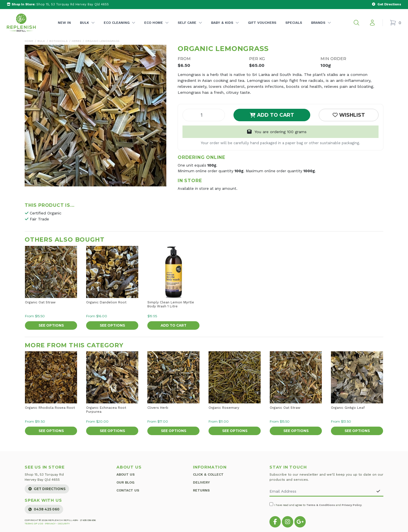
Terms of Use (34, 524)
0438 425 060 (44, 509)
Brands (321, 28)
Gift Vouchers (262, 23)
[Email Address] (321, 492)
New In (64, 23)
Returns (201, 489)
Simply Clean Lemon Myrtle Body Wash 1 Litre (171, 304)
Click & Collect (208, 474)
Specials (294, 23)
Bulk (87, 28)
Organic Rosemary (224, 408)
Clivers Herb (158, 408)
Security (64, 524)
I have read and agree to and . (316, 504)
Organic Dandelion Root (106, 302)
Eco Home (156, 28)
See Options (51, 325)
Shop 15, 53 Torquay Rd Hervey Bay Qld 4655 (58, 4)
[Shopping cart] (395, 23)
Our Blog (125, 482)
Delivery (201, 482)
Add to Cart (272, 115)
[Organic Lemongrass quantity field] (204, 115)
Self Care (190, 28)
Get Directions (47, 489)
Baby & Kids (225, 28)
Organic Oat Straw (40, 302)
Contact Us (128, 489)
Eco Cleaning (119, 28)
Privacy (50, 524)
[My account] (372, 23)
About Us (126, 474)
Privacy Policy (352, 505)
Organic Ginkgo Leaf (348, 408)
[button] (356, 23)
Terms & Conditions (321, 505)
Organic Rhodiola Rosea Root (50, 408)
